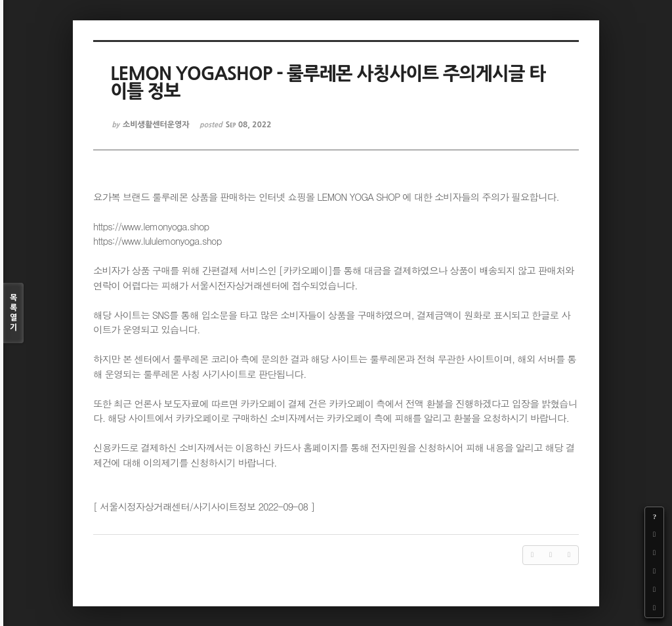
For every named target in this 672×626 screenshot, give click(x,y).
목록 (13, 313)
